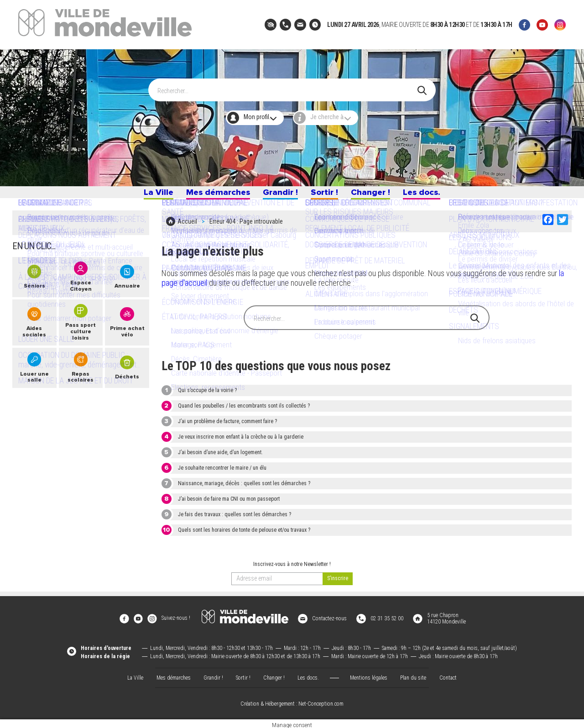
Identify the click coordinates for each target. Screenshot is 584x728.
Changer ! (375, 195)
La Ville (150, 195)
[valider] (338, 582)
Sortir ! (326, 195)
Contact (448, 675)
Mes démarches (213, 195)
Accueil (187, 227)
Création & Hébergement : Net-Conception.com (292, 701)
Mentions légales (369, 675)
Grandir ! (279, 195)
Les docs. (429, 195)
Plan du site (413, 675)
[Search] (287, 86)
